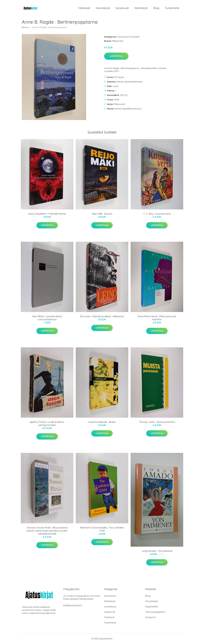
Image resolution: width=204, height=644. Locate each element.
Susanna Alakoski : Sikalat (102, 422)
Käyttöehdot (152, 607)
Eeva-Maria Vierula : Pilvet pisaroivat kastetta (157, 318)
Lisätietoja (116, 57)
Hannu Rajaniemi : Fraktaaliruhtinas (47, 214)
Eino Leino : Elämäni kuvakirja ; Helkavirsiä (102, 317)
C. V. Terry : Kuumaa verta (157, 214)
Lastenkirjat (110, 607)
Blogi (156, 8)
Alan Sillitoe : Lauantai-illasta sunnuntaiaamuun (47, 318)
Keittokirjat (141, 8)
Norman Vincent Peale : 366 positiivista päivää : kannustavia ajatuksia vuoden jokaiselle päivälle (47, 531)
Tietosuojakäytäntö (155, 612)
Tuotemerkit (172, 8)
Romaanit (135, 37)
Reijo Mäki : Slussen (102, 214)
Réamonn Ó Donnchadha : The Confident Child (102, 530)
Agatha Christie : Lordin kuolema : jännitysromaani (47, 424)
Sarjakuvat (122, 8)
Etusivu (25, 28)
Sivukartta (150, 618)
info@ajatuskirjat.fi (72, 606)
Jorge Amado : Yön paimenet (157, 551)
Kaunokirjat (103, 8)
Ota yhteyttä (152, 602)
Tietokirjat (84, 8)
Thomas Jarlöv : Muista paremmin (157, 422)
